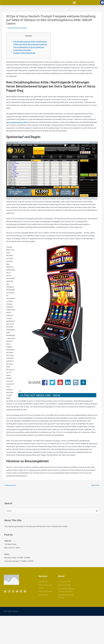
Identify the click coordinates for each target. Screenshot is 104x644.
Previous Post (9, 485)
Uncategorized (13, 28)
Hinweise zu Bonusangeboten (24, 53)
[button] (74, 3)
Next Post (96, 485)
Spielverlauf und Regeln (22, 50)
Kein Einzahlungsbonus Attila (17, 122)
